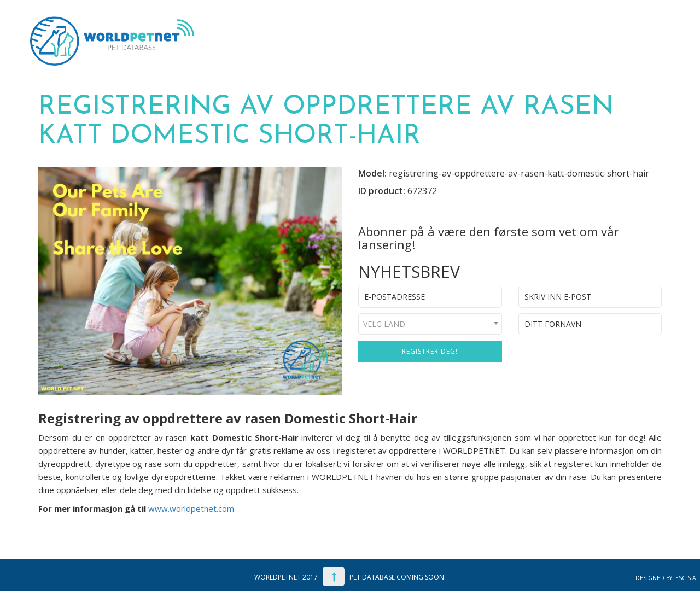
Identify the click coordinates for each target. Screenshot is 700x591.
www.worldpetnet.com (191, 508)
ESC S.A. (686, 578)
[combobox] (430, 324)
